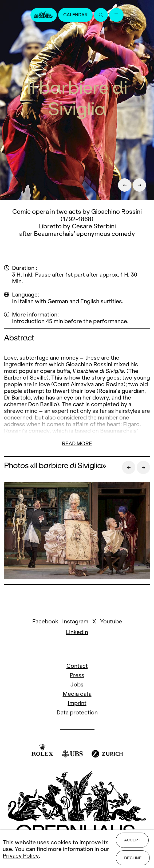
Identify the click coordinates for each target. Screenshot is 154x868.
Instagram (75, 621)
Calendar (75, 15)
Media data (77, 694)
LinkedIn (77, 632)
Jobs (77, 684)
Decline (133, 858)
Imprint (77, 703)
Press (77, 675)
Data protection (77, 712)
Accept (132, 840)
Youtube (111, 621)
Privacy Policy (21, 856)
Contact (77, 666)
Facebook (45, 621)
